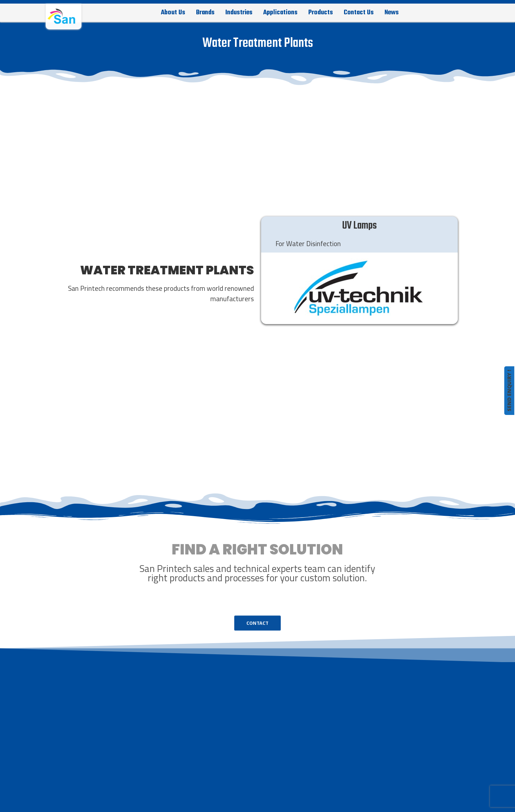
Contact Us (359, 13)
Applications (280, 13)
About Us (173, 13)
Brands (205, 13)
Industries (239, 13)
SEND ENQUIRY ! (509, 391)
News (392, 13)
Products (321, 13)
